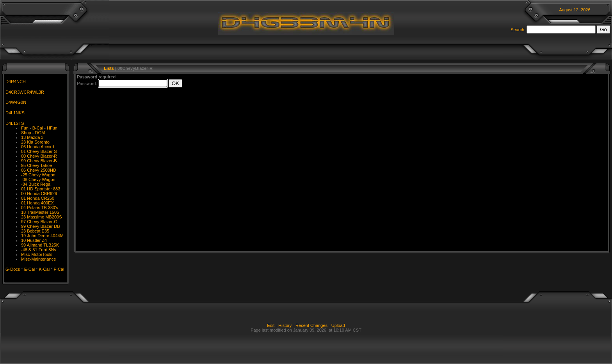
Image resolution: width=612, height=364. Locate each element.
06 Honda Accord (37, 147)
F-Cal (59, 269)
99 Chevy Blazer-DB (41, 226)
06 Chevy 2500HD (39, 170)
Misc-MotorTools (37, 254)
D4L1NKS (15, 113)
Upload (338, 325)
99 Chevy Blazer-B (39, 161)
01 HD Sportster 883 (41, 189)
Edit (271, 325)
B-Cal (38, 128)
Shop (26, 133)
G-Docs (13, 269)
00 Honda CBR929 (39, 194)
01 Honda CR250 (38, 198)
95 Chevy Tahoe (36, 165)
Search (517, 30)
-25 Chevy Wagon (38, 175)
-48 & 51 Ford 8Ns (39, 250)
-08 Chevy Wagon (38, 179)
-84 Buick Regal (36, 184)
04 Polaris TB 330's (40, 208)
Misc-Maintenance (38, 259)
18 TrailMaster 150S (40, 212)
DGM (40, 133)
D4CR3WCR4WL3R (25, 92)
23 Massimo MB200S (42, 217)
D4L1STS (15, 123)
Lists (109, 68)
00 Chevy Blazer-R (39, 156)
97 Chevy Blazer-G (39, 222)
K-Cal (44, 269)
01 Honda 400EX (37, 203)
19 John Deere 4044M (42, 236)
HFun (52, 128)
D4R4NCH (16, 82)
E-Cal (30, 269)
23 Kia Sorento (35, 142)
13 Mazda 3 (32, 137)
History (285, 325)
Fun (25, 128)
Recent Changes (311, 325)
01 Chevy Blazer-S (39, 151)
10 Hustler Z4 (34, 240)
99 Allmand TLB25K (40, 245)
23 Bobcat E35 (35, 231)
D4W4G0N (16, 102)
